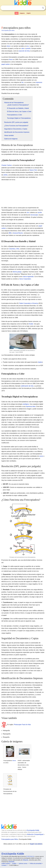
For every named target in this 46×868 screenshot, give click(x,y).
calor (23, 48)
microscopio (34, 215)
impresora (39, 82)
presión (28, 48)
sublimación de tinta (27, 386)
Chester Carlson (7, 165)
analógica (26, 404)
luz (28, 46)
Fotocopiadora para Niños (10, 839)
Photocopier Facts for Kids (22, 725)
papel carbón (6, 64)
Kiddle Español (6, 863)
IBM (10, 233)
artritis (5, 175)
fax (23, 82)
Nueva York (33, 170)
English (29, 13)
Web (17, 13)
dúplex (40, 362)
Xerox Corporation (25, 279)
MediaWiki (11, 862)
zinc (28, 212)
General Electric (18, 233)
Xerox (11, 59)
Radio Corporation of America (29, 303)
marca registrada (28, 277)
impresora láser (31, 406)
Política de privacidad (36, 863)
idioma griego (17, 272)
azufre (40, 212)
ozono (41, 456)
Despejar (39, 8)
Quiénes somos (23, 863)
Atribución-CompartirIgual (35, 834)
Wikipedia (26, 860)
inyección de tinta (24, 51)
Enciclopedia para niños (8, 30)
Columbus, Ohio (14, 249)
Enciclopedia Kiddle (33, 830)
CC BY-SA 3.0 (30, 856)
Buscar (43, 8)
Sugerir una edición (36, 844)
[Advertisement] (23, 20)
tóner (8, 46)
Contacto (4, 865)
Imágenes (22, 13)
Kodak (31, 324)
